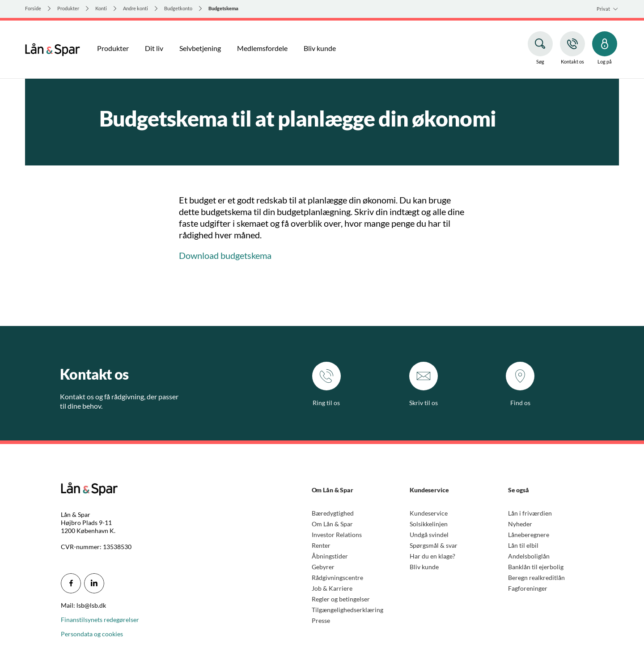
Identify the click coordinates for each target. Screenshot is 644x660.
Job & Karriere (332, 588)
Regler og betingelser (341, 599)
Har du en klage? (432, 556)
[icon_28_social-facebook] (71, 583)
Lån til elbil (523, 545)
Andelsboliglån (529, 556)
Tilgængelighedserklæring (347, 610)
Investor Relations (337, 535)
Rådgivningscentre (337, 577)
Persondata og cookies (92, 634)
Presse (321, 620)
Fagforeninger (528, 588)
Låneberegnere (529, 535)
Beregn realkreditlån (536, 577)
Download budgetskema (225, 255)
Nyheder (520, 524)
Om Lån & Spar (332, 524)
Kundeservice (429, 513)
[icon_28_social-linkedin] (94, 583)
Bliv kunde (424, 567)
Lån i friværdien (530, 513)
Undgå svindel (429, 535)
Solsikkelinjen (429, 524)
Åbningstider (330, 556)
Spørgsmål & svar (434, 545)
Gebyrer (323, 567)
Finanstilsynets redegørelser (100, 620)
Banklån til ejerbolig (536, 567)
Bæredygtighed (333, 513)
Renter (321, 545)
